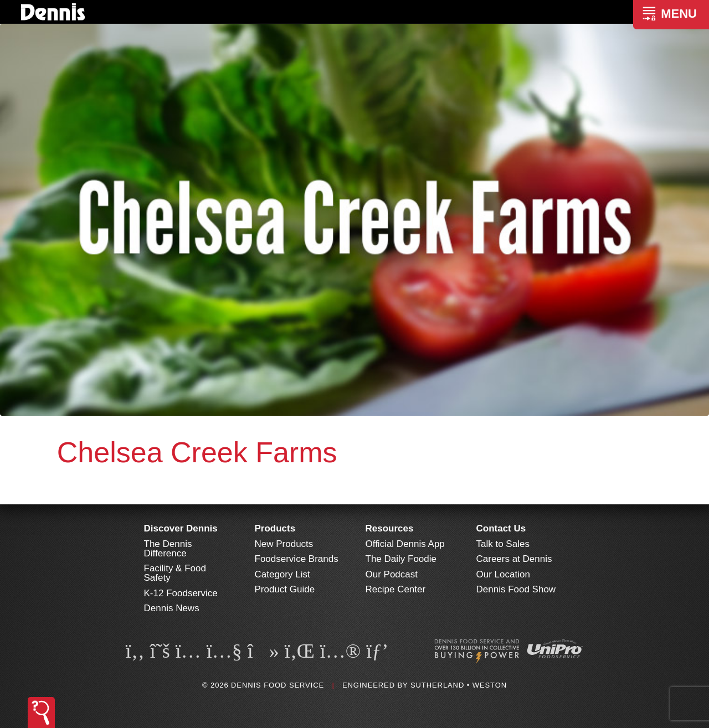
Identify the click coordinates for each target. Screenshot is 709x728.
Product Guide (285, 589)
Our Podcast (392, 574)
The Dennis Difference (168, 549)
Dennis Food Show (516, 589)
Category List (282, 574)
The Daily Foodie (401, 559)
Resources (390, 528)
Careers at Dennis (514, 559)
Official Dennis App (405, 544)
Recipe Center (396, 589)
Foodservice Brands (297, 559)
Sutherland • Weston (459, 685)
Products (275, 528)
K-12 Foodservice (181, 593)
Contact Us (501, 528)
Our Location (503, 574)
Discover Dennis (181, 528)
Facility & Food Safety (175, 573)
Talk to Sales (503, 544)
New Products (284, 544)
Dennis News (172, 608)
